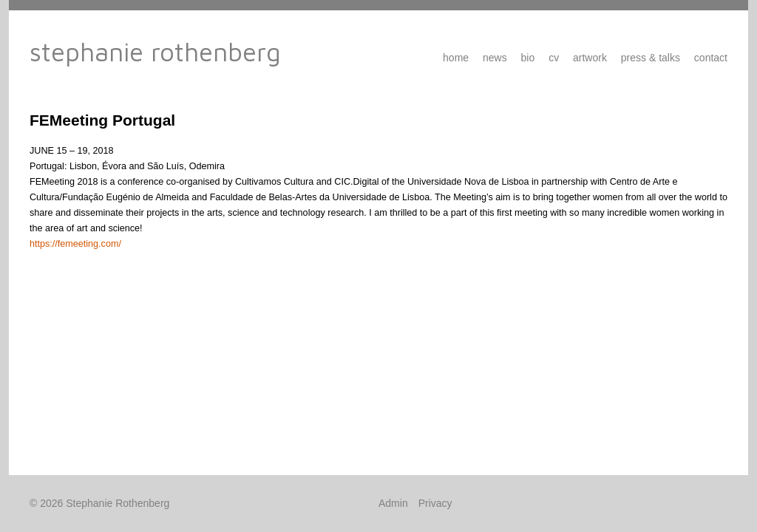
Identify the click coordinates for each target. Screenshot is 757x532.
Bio (528, 58)
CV (554, 58)
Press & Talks (651, 58)
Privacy (435, 503)
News (495, 58)
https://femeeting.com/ (75, 244)
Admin (393, 503)
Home (456, 58)
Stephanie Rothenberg (155, 51)
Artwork (590, 58)
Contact (711, 58)
